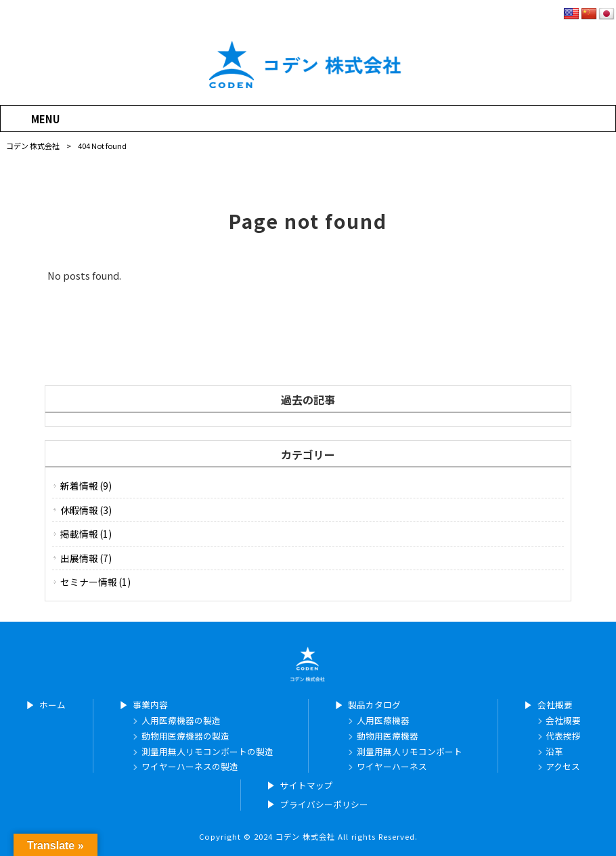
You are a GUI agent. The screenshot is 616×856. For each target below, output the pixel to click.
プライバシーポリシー (324, 805)
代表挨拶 (563, 736)
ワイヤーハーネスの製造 (190, 767)
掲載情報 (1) (86, 534)
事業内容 (150, 705)
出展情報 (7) (86, 558)
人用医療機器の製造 (181, 721)
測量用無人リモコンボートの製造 (207, 752)
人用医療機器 (383, 721)
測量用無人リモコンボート (410, 752)
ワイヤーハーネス (392, 767)
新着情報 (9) (86, 486)
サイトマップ (307, 786)
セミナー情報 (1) (95, 582)
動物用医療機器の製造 (185, 736)
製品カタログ (374, 705)
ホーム (52, 705)
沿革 (554, 752)
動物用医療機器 (388, 736)
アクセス (563, 767)
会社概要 (555, 705)
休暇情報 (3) (86, 510)
